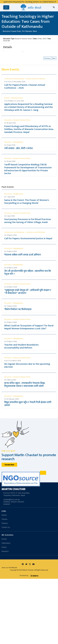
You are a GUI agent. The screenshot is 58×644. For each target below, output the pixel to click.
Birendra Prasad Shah (12, 31)
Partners (5, 523)
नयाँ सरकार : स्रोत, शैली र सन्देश (18, 148)
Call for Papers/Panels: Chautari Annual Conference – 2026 (25, 86)
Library (4, 547)
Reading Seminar (17, 98)
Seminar (7, 98)
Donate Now (9, 465)
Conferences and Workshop (36, 232)
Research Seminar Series (22, 120)
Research (5, 551)
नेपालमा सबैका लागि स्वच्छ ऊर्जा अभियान (23, 255)
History (4, 515)
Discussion (8, 120)
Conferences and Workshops (14, 79)
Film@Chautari (18, 194)
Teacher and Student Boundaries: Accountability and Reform (22, 346)
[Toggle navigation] (6, 7)
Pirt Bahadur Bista (29, 31)
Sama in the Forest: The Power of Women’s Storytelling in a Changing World (27, 202)
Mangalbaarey (18, 142)
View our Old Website (9, 568)
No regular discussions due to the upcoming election (27, 365)
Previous (47, 58)
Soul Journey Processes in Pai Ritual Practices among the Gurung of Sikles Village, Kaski (28, 221)
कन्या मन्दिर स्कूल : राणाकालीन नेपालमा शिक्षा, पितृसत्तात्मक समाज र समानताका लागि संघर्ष (25, 385)
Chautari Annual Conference (36, 79)
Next (54, 58)
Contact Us (6, 527)
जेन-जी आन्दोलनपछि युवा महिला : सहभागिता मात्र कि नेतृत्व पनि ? (28, 272)
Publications (6, 543)
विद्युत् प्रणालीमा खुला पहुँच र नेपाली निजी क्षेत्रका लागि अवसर (28, 404)
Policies (4, 519)
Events (4, 539)
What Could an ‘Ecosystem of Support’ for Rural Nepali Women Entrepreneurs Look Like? (29, 327)
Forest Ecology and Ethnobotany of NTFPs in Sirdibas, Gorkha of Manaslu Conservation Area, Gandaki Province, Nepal (29, 129)
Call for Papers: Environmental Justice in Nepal (28, 238)
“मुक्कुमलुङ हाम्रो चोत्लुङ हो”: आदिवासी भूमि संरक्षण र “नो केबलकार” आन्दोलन (28, 292)
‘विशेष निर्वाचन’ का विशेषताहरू (18, 309)
